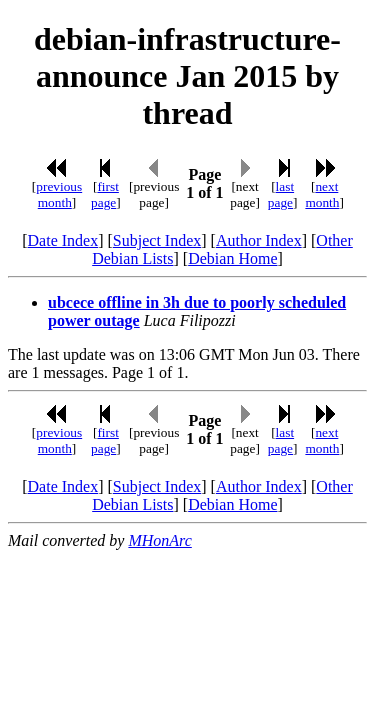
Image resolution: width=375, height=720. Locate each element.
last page (281, 194)
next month (322, 194)
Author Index (259, 240)
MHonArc (159, 540)
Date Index (63, 240)
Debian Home (232, 258)
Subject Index (157, 240)
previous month (59, 194)
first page (105, 194)
